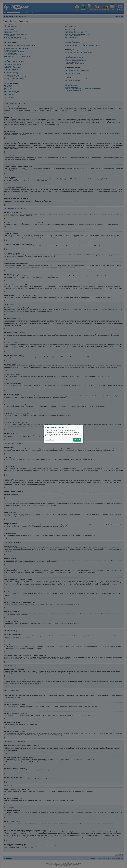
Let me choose (50, 440)
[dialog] (63, 434)
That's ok (77, 440)
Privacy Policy (49, 436)
